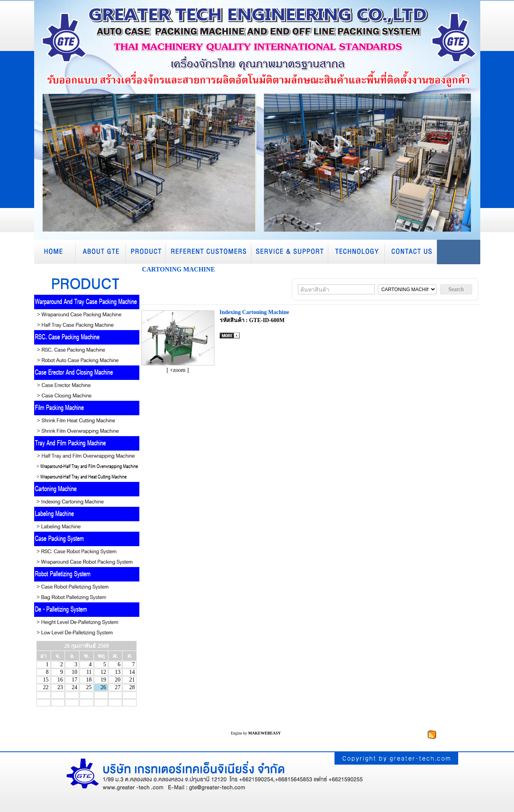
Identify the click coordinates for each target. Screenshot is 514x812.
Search (456, 289)
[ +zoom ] (178, 370)
